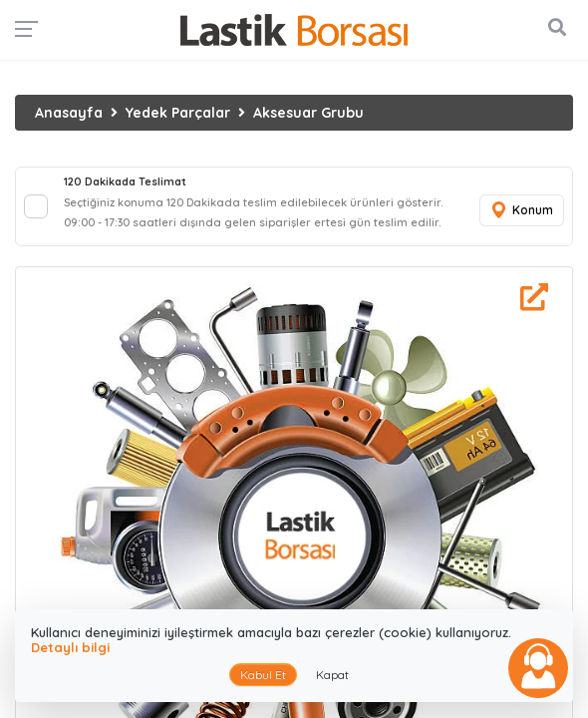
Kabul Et (263, 675)
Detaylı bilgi (70, 647)
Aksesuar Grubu (308, 113)
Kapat (332, 675)
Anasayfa (69, 113)
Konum (521, 211)
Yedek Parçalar (178, 113)
